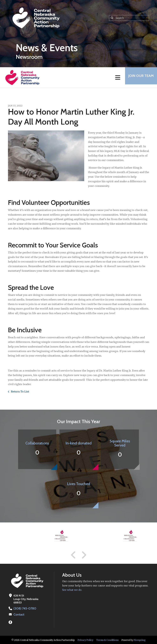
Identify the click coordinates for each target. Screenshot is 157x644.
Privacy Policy (85, 640)
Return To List (20, 392)
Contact (19, 614)
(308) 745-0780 (24, 608)
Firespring (140, 640)
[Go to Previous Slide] (73, 555)
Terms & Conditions (107, 640)
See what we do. (72, 590)
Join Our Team (140, 77)
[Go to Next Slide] (84, 555)
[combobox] (129, 18)
